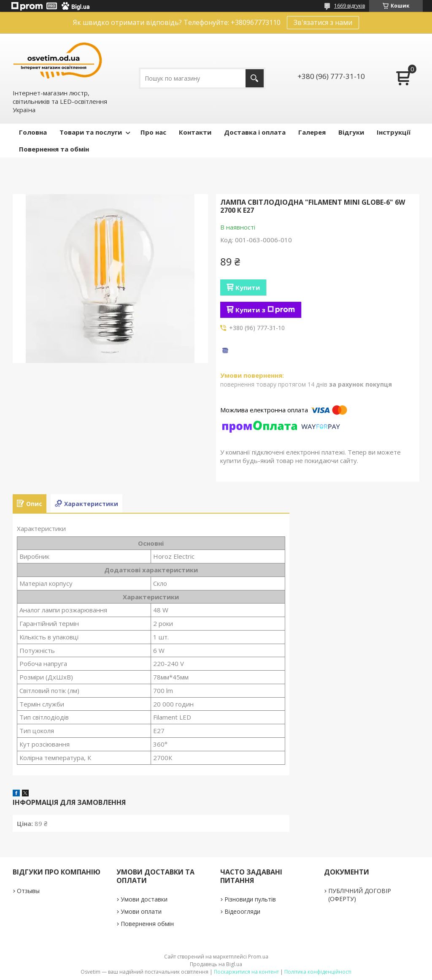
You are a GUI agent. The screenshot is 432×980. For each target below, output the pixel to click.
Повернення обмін (147, 924)
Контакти (195, 132)
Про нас (153, 132)
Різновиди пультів (250, 899)
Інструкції (394, 132)
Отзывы (28, 891)
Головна (33, 132)
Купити (248, 287)
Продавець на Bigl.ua (216, 964)
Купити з (265, 310)
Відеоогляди (242, 911)
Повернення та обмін (54, 149)
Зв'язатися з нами (323, 22)
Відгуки (351, 132)
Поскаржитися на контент (246, 972)
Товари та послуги (91, 132)
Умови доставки (144, 899)
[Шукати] (255, 78)
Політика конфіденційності (318, 972)
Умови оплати (141, 911)
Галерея (312, 132)
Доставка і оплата (255, 132)
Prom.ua (258, 957)
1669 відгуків (350, 6)
